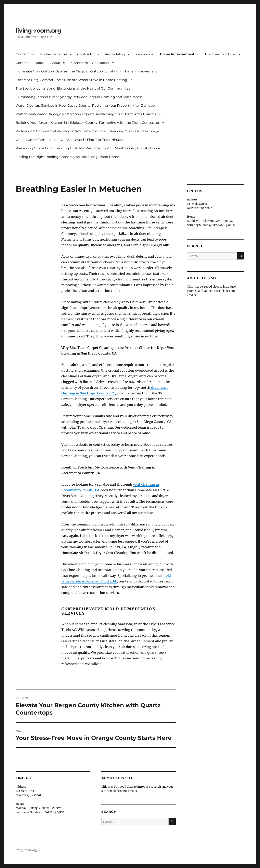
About (40, 63)
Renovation (145, 54)
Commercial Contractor (90, 63)
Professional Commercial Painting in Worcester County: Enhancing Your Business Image (87, 131)
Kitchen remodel (53, 54)
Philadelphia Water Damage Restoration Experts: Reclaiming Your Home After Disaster (86, 114)
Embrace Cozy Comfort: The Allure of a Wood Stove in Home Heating (71, 80)
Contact (22, 63)
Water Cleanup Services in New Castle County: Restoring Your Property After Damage (85, 106)
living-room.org (38, 31)
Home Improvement (177, 54)
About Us (58, 63)
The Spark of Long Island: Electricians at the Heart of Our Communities (73, 88)
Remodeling (115, 54)
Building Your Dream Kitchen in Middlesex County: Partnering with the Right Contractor (87, 123)
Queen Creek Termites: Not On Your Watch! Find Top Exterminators (70, 140)
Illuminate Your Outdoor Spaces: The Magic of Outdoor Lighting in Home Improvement (86, 71)
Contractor (86, 54)
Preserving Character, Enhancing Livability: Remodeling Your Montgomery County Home (88, 148)
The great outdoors (220, 54)
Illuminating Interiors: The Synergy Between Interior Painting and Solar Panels (79, 97)
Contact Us (25, 54)
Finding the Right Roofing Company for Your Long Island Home (67, 157)
